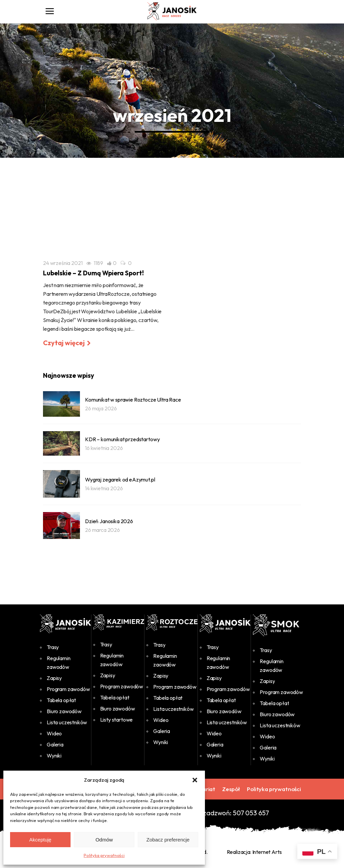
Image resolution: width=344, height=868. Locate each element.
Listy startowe (117, 720)
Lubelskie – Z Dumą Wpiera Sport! (93, 273)
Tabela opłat (61, 700)
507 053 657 (251, 813)
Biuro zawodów (64, 711)
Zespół (231, 789)
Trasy (53, 647)
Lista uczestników (67, 722)
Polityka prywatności (104, 855)
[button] (195, 780)
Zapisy (54, 678)
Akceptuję (40, 840)
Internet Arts (267, 852)
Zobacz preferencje (168, 840)
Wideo (54, 733)
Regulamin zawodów (59, 663)
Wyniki (54, 756)
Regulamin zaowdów (165, 660)
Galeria (55, 744)
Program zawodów (68, 689)
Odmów (104, 840)
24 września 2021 (63, 263)
